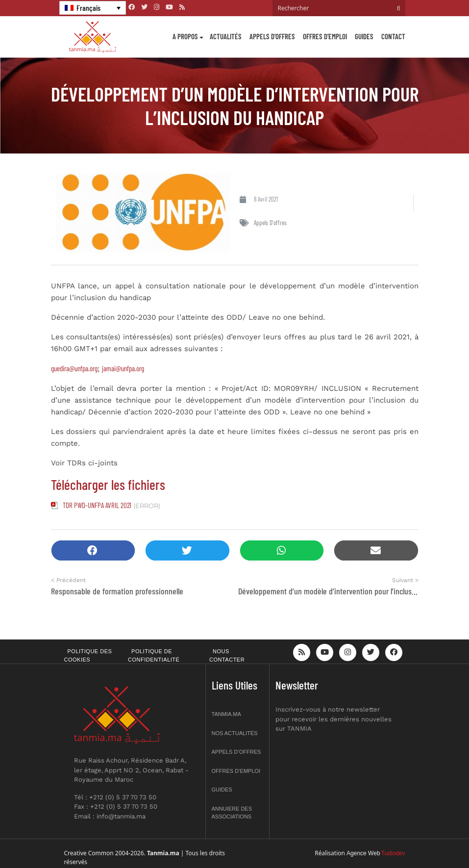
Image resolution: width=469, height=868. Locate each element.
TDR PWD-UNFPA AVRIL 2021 (97, 505)
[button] (93, 550)
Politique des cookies (88, 655)
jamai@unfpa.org (123, 368)
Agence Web (363, 853)
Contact (393, 36)
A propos (185, 36)
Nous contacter (227, 655)
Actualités (226, 36)
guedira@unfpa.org (74, 368)
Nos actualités (235, 733)
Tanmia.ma (226, 714)
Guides (364, 36)
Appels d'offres (270, 223)
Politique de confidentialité (154, 655)
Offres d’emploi (325, 36)
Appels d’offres (272, 36)
